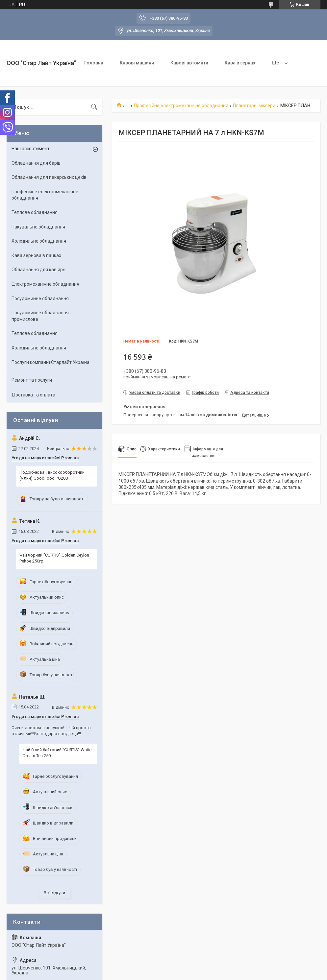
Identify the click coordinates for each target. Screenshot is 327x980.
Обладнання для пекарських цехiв (49, 177)
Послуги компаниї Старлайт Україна (50, 362)
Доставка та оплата (33, 395)
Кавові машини (137, 63)
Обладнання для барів (36, 163)
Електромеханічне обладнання (45, 284)
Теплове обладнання (35, 212)
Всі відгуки (54, 893)
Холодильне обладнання (39, 241)
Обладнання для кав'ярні (39, 270)
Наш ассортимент (31, 149)
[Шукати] (94, 107)
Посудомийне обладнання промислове (40, 316)
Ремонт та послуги (32, 380)
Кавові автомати (189, 63)
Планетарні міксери (254, 106)
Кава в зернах (240, 63)
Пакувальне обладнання (38, 227)
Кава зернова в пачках (36, 255)
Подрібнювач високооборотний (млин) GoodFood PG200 (52, 475)
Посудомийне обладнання (40, 299)
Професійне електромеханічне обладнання (181, 106)
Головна (94, 63)
